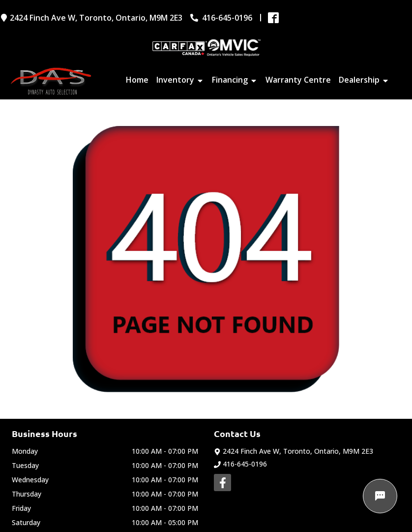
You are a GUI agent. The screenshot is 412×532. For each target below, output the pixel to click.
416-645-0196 (240, 464)
